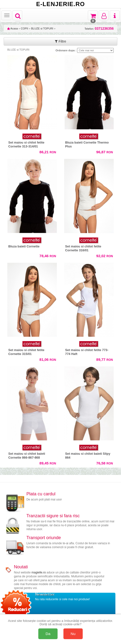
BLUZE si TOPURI (42, 28)
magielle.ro (39, 572)
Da (48, 634)
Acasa (13, 28)
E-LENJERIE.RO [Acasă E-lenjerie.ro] (60, 4)
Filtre (60, 41)
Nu (73, 634)
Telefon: (99, 29)
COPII (24, 28)
